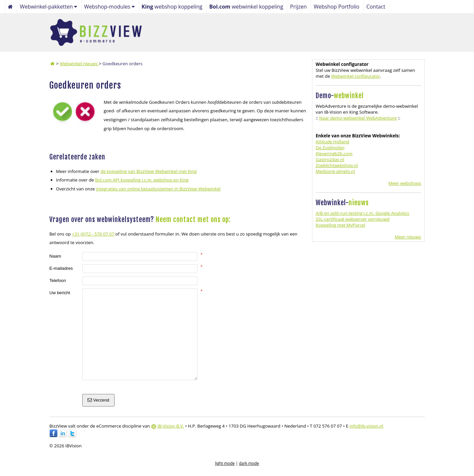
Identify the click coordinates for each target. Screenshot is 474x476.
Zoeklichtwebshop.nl (337, 165)
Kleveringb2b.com (334, 154)
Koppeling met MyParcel (340, 225)
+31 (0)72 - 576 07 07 (93, 234)
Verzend (98, 400)
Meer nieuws (408, 237)
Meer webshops (405, 183)
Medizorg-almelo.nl (335, 171)
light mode (225, 463)
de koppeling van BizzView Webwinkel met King (148, 171)
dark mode (249, 463)
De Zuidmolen (330, 148)
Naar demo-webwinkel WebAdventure (358, 118)
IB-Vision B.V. (171, 426)
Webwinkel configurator (355, 76)
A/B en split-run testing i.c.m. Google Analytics (362, 213)
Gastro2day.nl (330, 159)
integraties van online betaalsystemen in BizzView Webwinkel (158, 189)
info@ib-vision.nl (367, 426)
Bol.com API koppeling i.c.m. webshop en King (142, 180)
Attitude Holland (332, 142)
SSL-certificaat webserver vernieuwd (353, 219)
